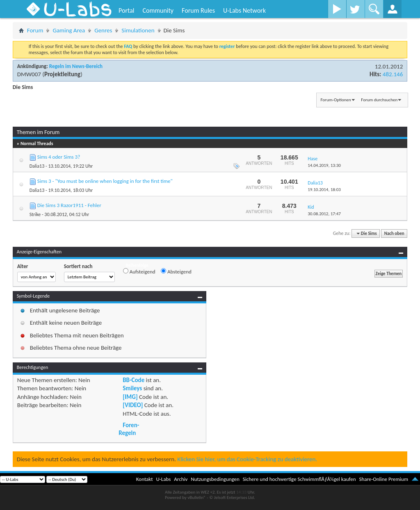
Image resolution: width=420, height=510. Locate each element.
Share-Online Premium (383, 479)
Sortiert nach (78, 266)
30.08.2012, (324, 214)
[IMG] (130, 397)
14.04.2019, (324, 165)
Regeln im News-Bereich (76, 66)
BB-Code (134, 380)
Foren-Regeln (129, 429)
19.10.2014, (324, 190)
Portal (126, 10)
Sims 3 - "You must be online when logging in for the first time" (105, 181)
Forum (35, 30)
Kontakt (145, 479)
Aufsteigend (139, 271)
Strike (35, 214)
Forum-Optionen (336, 100)
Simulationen (138, 30)
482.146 (393, 74)
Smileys (132, 388)
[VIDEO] (133, 405)
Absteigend (176, 271)
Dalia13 (37, 166)
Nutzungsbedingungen (215, 479)
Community (158, 10)
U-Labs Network (244, 10)
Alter (23, 266)
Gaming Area (69, 30)
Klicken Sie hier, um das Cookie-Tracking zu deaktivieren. (247, 459)
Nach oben (394, 233)
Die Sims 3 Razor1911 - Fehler (69, 205)
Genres (103, 30)
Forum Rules (198, 10)
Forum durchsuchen (379, 100)
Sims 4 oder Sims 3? (59, 157)
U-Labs (164, 479)
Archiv (181, 479)
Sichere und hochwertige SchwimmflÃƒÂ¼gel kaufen (299, 479)
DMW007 (29, 74)
